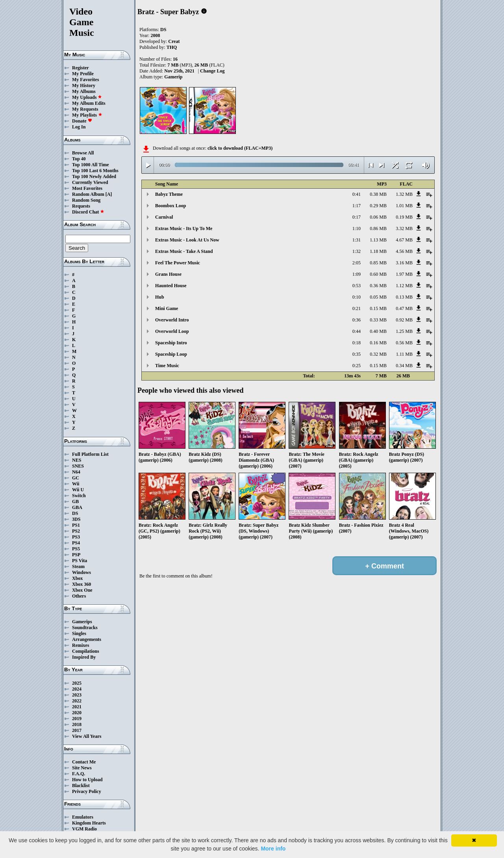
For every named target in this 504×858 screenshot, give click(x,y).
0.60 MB (378, 274)
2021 (77, 707)
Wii (76, 484)
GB (75, 501)
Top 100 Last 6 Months (95, 171)
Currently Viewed (90, 182)
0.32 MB (378, 354)
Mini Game (167, 308)
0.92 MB (404, 320)
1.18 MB (378, 251)
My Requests (85, 109)
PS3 (76, 537)
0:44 (357, 331)
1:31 (357, 240)
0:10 (357, 297)
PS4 (76, 543)
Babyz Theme (169, 194)
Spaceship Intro (171, 343)
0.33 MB (378, 320)
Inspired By (84, 657)
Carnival (164, 217)
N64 (76, 472)
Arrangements (87, 639)
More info (273, 849)
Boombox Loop (170, 206)
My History (84, 85)
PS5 (76, 549)
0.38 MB (378, 194)
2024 (77, 689)
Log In (79, 127)
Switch (79, 496)
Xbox (77, 578)
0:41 (357, 194)
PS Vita (80, 561)
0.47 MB (404, 308)
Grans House (168, 274)
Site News (82, 768)
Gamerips (82, 622)
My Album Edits (89, 103)
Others (79, 596)
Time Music (167, 366)
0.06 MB (378, 217)
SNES (78, 466)
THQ (172, 47)
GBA (77, 507)
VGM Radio (84, 829)
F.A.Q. (79, 774)
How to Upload (87, 780)
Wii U (78, 490)
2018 (77, 724)
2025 (77, 683)
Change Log (212, 71)
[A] (109, 194)
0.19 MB (404, 217)
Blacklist (81, 786)
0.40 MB (378, 331)
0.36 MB (378, 286)
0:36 (357, 320)
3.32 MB (404, 228)
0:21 (357, 308)
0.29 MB (378, 206)
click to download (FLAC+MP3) (240, 148)
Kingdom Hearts (89, 823)
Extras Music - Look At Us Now (187, 240)
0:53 (357, 286)
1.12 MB (404, 286)
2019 (77, 719)
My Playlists (87, 115)
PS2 (76, 531)
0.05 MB (378, 297)
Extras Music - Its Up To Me (184, 228)
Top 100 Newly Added (94, 176)
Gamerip (173, 77)
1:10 (357, 228)
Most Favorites (87, 188)
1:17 (357, 206)
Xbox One (82, 590)
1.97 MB (404, 274)
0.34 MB (404, 366)
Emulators (83, 817)
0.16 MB (378, 343)
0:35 (357, 354)
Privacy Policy (87, 791)
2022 (77, 701)
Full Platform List (90, 454)
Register (81, 68)
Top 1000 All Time (90, 165)
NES (77, 460)
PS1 (76, 525)
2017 (77, 730)
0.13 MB (404, 297)
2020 (77, 713)
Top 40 (79, 159)
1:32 (357, 251)
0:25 (357, 366)
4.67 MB (404, 240)
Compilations (86, 651)
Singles (79, 633)
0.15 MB (378, 308)
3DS (76, 519)
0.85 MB (378, 263)
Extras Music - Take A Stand (184, 251)
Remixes (81, 645)
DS (75, 513)
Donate (82, 121)
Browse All (83, 153)
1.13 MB (378, 240)
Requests (81, 206)
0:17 (357, 217)
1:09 (357, 274)
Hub (160, 297)
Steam (78, 566)
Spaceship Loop (171, 354)
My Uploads (87, 97)
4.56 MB (404, 251)
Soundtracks (85, 628)
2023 (77, 695)
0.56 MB (404, 343)
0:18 (357, 343)
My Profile (83, 74)
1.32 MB (404, 194)
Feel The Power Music (178, 263)
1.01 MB (404, 206)
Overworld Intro (172, 320)
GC (76, 478)
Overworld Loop (172, 331)
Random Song (86, 200)
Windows (82, 572)
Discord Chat (88, 212)
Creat (174, 41)
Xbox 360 (82, 584)
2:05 (357, 263)
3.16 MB (404, 263)
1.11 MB (404, 354)
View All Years (87, 736)
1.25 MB (404, 331)
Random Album (88, 194)
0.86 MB (378, 228)
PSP (76, 555)
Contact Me (84, 762)
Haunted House (171, 286)
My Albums (84, 91)
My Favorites (85, 80)
